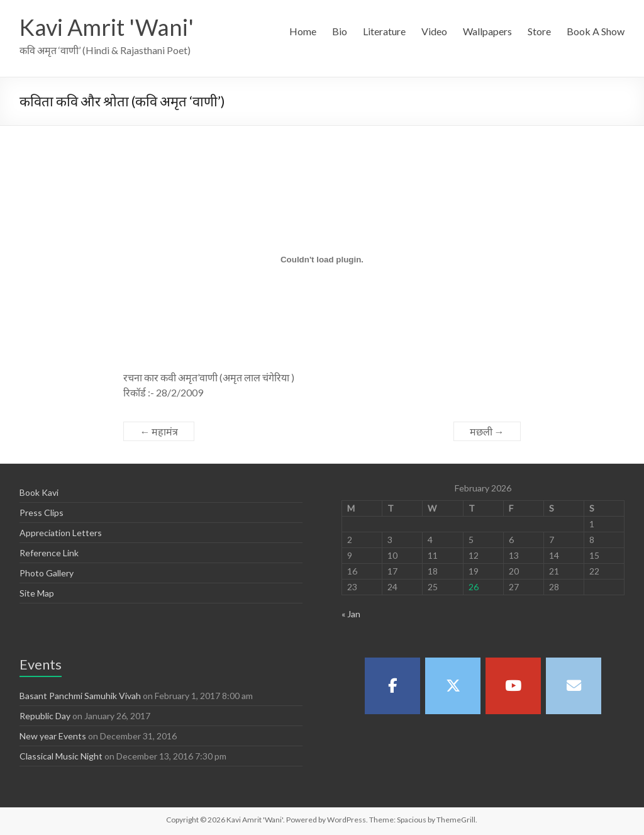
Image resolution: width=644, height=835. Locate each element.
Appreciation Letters (61, 533)
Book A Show (596, 31)
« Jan (351, 614)
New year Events (53, 736)
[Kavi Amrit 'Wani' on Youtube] (513, 686)
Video (434, 31)
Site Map (37, 593)
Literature (384, 31)
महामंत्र (159, 431)
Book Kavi (39, 492)
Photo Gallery (47, 573)
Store (539, 31)
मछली (487, 431)
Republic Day (45, 716)
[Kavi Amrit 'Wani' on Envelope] (574, 686)
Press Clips (42, 513)
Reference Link (49, 553)
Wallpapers (487, 31)
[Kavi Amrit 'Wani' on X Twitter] (453, 686)
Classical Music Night (61, 756)
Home (303, 31)
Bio (340, 31)
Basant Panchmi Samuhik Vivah (80, 696)
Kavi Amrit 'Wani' (107, 27)
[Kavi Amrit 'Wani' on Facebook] (392, 686)
